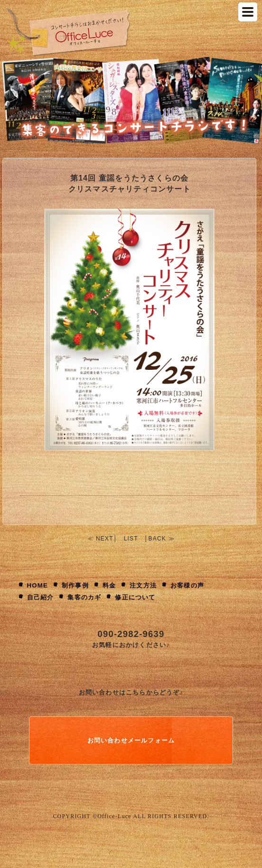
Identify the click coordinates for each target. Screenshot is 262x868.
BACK (157, 539)
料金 (109, 585)
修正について (135, 597)
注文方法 (143, 585)
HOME (37, 585)
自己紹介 (41, 597)
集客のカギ (84, 597)
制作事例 (75, 585)
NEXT (105, 539)
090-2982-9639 (131, 634)
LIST (131, 539)
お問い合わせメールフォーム (131, 740)
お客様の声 (187, 585)
